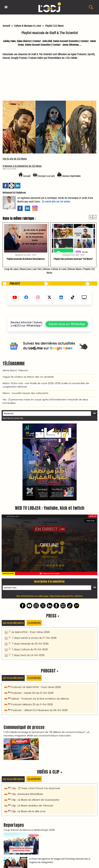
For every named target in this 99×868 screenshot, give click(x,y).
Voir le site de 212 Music (15, 159)
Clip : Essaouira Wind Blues (27, 719)
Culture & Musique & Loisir (28, 26)
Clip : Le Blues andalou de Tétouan (32, 731)
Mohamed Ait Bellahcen (14, 193)
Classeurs (34, 548)
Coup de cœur (11, 269)
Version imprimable (69, 176)
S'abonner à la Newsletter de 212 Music (22, 166)
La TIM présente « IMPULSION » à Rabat (26, 816)
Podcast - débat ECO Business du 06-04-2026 (39, 636)
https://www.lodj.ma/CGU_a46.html (66, 521)
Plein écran (90, 446)
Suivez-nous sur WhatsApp (67, 324)
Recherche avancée (13, 418)
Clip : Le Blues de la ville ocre (28, 737)
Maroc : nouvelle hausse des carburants (25, 393)
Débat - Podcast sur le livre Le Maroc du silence (40, 624)
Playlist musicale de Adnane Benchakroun (26, 259)
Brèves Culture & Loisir (55, 269)
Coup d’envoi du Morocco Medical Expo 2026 (29, 755)
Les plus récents (13, 548)
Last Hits (37, 269)
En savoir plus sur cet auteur (56, 201)
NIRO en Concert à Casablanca (23, 832)
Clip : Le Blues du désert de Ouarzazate (35, 725)
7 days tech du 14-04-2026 (28, 581)
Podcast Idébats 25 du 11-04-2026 (32, 630)
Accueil (6, 26)
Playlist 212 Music (54, 26)
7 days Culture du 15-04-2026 (30, 575)
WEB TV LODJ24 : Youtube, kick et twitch (50, 433)
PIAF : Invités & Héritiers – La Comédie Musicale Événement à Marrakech (46, 821)
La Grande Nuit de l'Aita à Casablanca (26, 838)
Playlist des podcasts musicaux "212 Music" (73, 259)
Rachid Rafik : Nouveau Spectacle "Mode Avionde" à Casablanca (42, 827)
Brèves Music (75, 269)
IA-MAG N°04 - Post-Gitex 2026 (31, 557)
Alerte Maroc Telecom (15, 370)
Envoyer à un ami (44, 176)
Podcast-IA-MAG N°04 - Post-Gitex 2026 (36, 612)
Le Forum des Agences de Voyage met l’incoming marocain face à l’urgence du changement (60, 786)
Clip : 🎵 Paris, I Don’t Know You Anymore (36, 714)
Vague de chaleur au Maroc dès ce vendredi (28, 377)
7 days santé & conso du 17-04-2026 (34, 563)
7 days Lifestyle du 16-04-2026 (30, 569)
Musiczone (26, 269)
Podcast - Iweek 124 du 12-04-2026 (32, 618)
